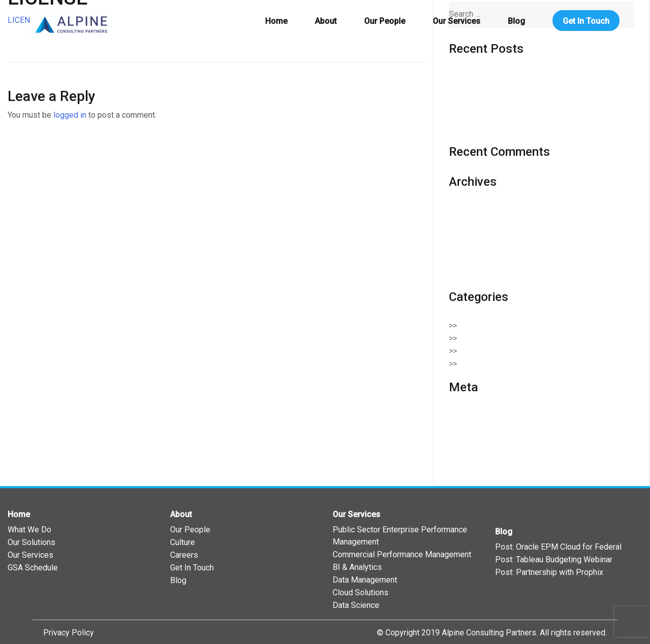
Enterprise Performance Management (531, 351)
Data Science (356, 605)
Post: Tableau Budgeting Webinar (554, 560)
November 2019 (478, 248)
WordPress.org (476, 454)
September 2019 (479, 273)
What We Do (29, 530)
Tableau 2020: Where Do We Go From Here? (527, 115)
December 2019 (478, 235)
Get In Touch (586, 21)
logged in (70, 115)
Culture (183, 542)
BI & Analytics (357, 567)
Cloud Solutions (493, 338)
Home (276, 21)
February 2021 (475, 210)
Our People (385, 21)
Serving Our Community (506, 364)
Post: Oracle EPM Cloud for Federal (558, 547)
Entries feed (471, 429)
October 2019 (473, 261)
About (326, 21)
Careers (184, 555)
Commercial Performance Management (402, 554)
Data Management (365, 580)
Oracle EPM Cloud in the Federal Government (529, 128)
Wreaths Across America (493, 90)
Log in (460, 416)
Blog (516, 21)
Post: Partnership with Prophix (549, 572)
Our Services (457, 21)
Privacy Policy (69, 633)
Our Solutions (31, 542)
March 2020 (470, 223)
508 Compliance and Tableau (500, 103)
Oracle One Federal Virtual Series (508, 77)
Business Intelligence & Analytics (524, 326)
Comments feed (478, 441)
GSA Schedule (33, 568)
